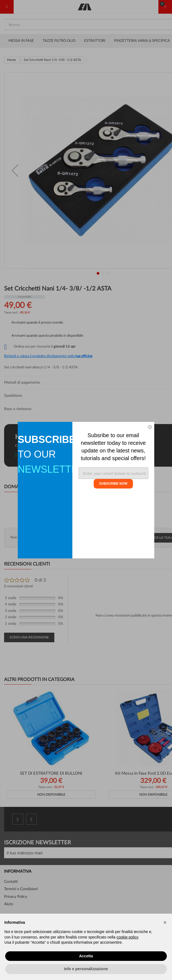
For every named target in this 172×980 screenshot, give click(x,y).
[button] (165, 922)
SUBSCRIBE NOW (113, 484)
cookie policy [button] (127, 937)
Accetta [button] (86, 956)
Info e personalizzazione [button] (86, 969)
